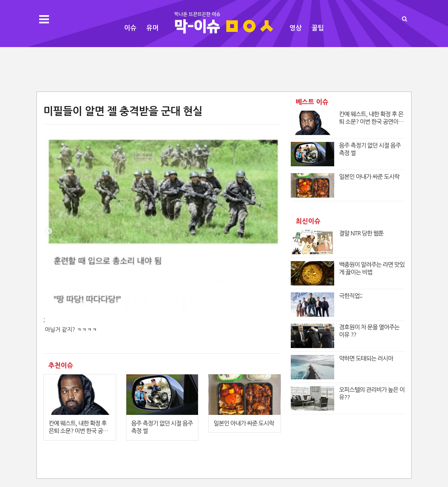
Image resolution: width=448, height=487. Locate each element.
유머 (153, 28)
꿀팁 (318, 28)
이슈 (130, 28)
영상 (296, 28)
